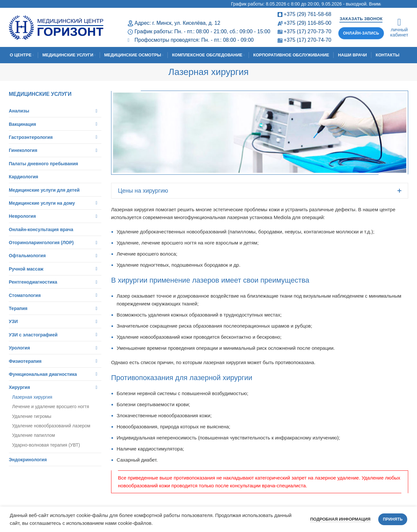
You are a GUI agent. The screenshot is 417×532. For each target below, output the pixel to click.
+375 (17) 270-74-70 (308, 40)
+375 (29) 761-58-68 (308, 14)
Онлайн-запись (361, 33)
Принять (393, 519)
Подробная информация (340, 519)
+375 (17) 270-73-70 (308, 31)
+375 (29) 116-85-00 (308, 23)
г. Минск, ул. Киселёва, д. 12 (186, 23)
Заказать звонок (361, 19)
